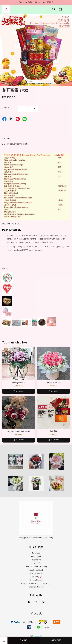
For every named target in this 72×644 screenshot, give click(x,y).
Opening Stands (36, 573)
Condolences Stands (36, 570)
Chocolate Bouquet (36, 587)
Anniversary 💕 (36, 577)
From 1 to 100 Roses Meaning (36, 567)
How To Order (36, 557)
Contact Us (36, 553)
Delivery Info (36, 563)
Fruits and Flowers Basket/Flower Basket (36, 584)
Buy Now (24, 640)
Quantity (6, 107)
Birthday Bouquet (36, 580)
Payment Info (36, 560)
